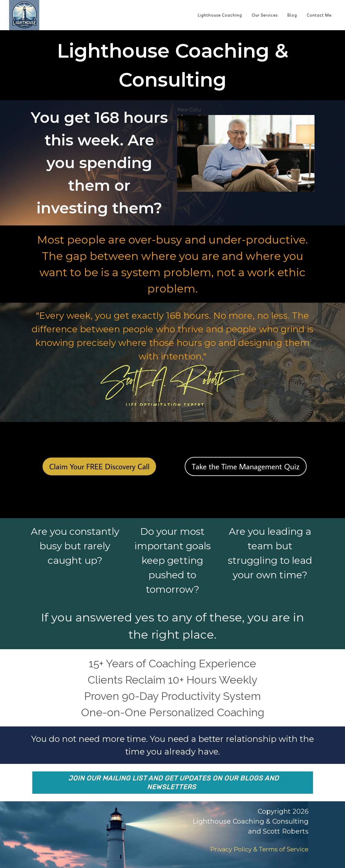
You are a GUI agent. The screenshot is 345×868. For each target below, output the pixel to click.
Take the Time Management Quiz (246, 466)
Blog (292, 15)
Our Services (265, 15)
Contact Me (319, 15)
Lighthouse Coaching (220, 15)
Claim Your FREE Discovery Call (99, 466)
